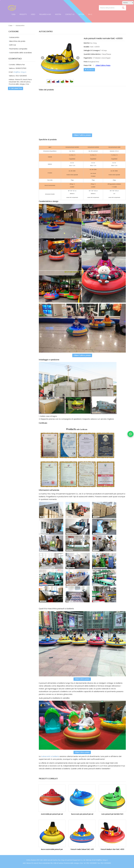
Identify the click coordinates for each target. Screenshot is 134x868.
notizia (81, 14)
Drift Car (13, 45)
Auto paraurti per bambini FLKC (112, 814)
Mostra (58, 14)
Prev (43, 58)
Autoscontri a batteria (50, 756)
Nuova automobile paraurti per (52, 849)
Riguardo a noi (45, 14)
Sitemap (89, 860)
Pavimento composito (18, 49)
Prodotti (23, 14)
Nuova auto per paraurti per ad (82, 814)
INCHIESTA (89, 70)
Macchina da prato (17, 41)
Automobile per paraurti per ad (52, 814)
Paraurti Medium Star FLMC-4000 (112, 849)
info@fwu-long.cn (20, 72)
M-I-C (90, 14)
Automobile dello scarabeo (21, 53)
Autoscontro (14, 37)
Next (78, 58)
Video (33, 14)
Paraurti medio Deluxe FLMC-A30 (82, 849)
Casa (14, 14)
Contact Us (70, 14)
